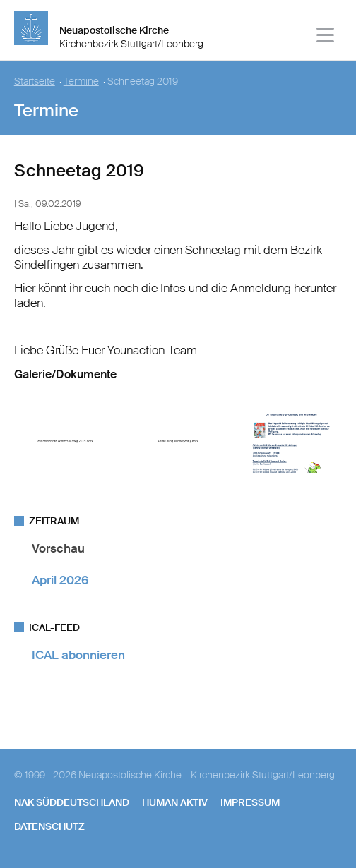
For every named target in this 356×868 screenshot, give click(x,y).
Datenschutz (49, 826)
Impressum (250, 802)
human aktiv (175, 802)
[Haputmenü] (326, 37)
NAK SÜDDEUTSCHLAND (72, 802)
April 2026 (60, 580)
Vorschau (58, 548)
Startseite (35, 82)
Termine (81, 82)
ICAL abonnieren (78, 655)
